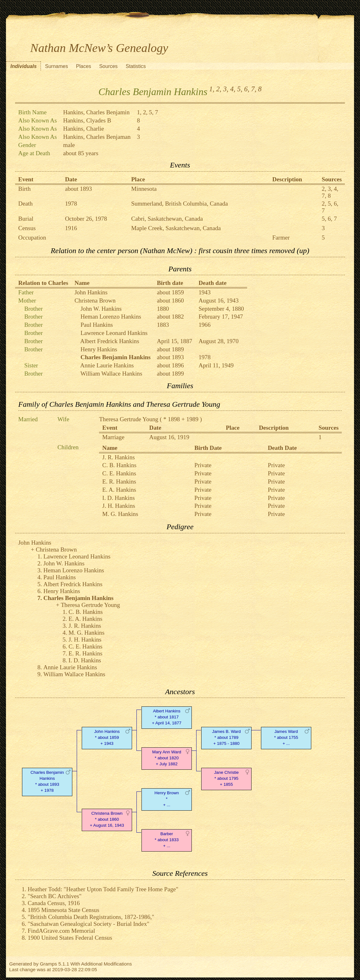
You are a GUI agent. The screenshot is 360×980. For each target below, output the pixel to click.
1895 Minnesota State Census (64, 910)
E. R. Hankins (119, 482)
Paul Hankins (97, 325)
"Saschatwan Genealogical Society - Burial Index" (89, 924)
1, (212, 89)
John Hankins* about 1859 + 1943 (107, 737)
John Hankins (91, 292)
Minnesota (144, 189)
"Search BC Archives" (55, 896)
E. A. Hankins (119, 490)
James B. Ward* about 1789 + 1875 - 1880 (226, 737)
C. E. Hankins (119, 473)
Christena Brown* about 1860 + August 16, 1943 (107, 819)
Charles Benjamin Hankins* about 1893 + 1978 (47, 781)
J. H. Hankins (119, 506)
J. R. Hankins (118, 457)
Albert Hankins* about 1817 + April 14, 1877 (167, 717)
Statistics (136, 66)
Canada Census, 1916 (54, 903)
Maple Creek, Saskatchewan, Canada (176, 228)
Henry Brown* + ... (167, 799)
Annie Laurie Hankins (107, 365)
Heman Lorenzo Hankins (111, 317)
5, (240, 89)
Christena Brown (95, 300)
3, (226, 89)
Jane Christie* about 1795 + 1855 (226, 778)
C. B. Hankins (119, 465)
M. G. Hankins (120, 514)
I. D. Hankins (118, 498)
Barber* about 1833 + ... (167, 840)
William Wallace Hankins (111, 374)
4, (233, 89)
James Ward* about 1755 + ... (286, 737)
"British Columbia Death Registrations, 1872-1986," (91, 917)
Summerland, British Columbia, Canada (180, 204)
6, (247, 89)
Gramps (49, 964)
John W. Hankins (101, 309)
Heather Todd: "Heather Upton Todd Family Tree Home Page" (103, 889)
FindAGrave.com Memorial (61, 931)
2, (219, 89)
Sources (108, 66)
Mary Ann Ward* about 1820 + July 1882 (167, 758)
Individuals (24, 66)
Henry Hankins (99, 349)
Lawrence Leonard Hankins (114, 333)
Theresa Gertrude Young (129, 419)
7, (254, 89)
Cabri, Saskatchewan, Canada (167, 219)
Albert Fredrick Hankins (110, 341)
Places (84, 66)
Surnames (56, 66)
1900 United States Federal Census (70, 938)
